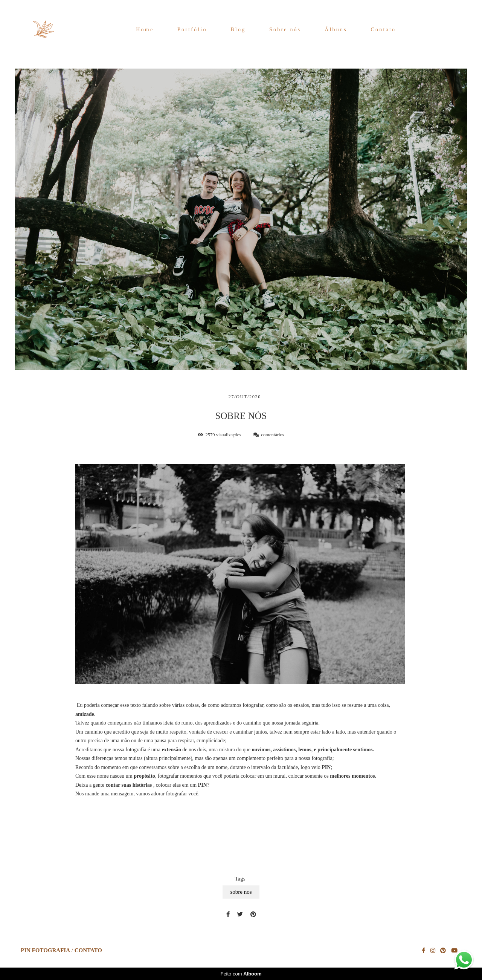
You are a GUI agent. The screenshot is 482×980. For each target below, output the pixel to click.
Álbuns (336, 30)
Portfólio (192, 30)
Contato (384, 30)
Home (145, 30)
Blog (238, 30)
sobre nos (241, 892)
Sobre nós (285, 30)
